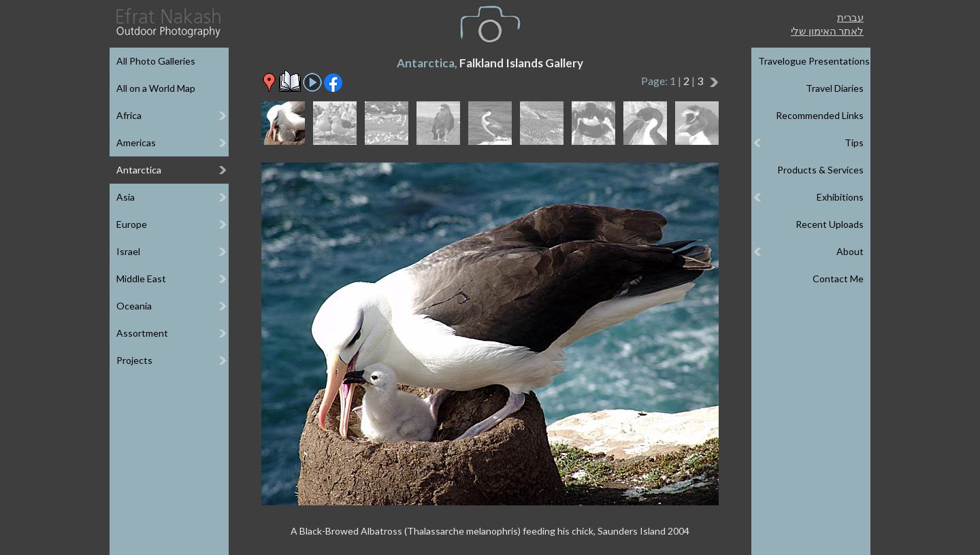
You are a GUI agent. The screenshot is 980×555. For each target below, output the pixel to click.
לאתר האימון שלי (827, 31)
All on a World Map (156, 88)
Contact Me (838, 279)
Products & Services (820, 170)
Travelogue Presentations (814, 61)
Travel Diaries (835, 88)
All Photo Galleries (156, 61)
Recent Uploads (830, 224)
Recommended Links (820, 115)
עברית (850, 17)
